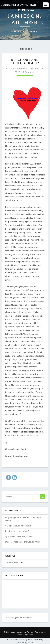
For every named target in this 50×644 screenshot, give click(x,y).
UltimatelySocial (25, 642)
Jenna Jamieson (18, 68)
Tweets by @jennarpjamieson (19, 617)
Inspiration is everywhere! (17, 531)
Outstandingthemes (25, 635)
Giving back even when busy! (18, 526)
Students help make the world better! (22, 542)
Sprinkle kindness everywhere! (19, 536)
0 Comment (29, 72)
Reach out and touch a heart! (25, 61)
